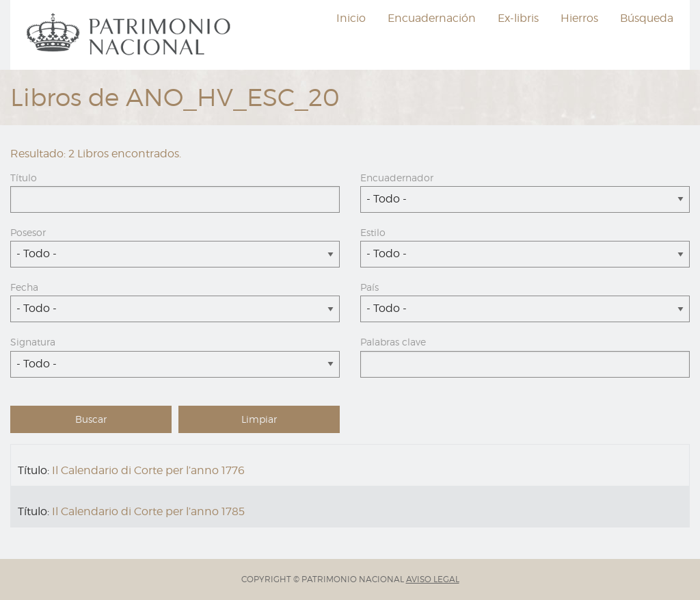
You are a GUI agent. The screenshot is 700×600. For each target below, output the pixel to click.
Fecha (24, 287)
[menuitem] (131, 35)
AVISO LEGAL (433, 579)
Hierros (579, 18)
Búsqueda (647, 18)
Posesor (28, 232)
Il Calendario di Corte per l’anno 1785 (148, 511)
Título (24, 178)
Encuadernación (432, 18)
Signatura (33, 342)
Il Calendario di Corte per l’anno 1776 (148, 470)
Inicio (351, 18)
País (369, 287)
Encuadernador (397, 178)
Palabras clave (393, 342)
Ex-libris (518, 18)
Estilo (373, 232)
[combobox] (525, 199)
